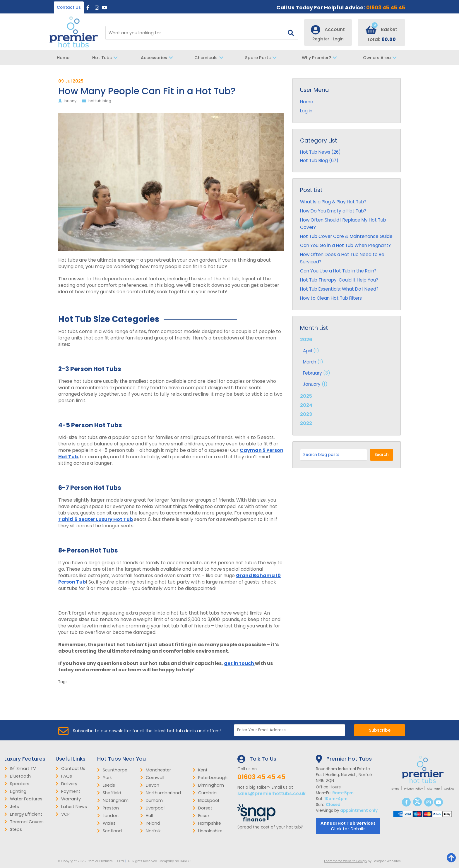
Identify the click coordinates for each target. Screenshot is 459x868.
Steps (13, 829)
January (312, 384)
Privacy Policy (413, 789)
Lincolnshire (208, 831)
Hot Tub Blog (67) (319, 161)
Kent (200, 770)
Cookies (449, 789)
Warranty (68, 799)
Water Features (23, 799)
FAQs (64, 776)
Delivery (66, 784)
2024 (306, 405)
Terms (395, 789)
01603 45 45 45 (386, 8)
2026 (347, 362)
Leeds (106, 785)
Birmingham (208, 785)
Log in (306, 111)
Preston (108, 808)
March (310, 362)
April (308, 351)
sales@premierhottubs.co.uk (272, 794)
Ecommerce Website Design (345, 861)
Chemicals (210, 58)
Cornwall (152, 778)
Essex (201, 816)
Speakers (17, 784)
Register (323, 39)
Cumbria (205, 793)
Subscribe (380, 730)
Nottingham (113, 800)
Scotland (109, 831)
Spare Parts (262, 58)
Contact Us (69, 7)
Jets (12, 807)
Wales (106, 823)
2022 (306, 423)
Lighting (15, 791)
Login (338, 39)
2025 (306, 396)
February (312, 373)
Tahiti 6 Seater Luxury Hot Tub (96, 519)
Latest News (71, 807)
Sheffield (109, 793)
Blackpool (206, 800)
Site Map (433, 789)
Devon (150, 785)
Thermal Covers (24, 822)
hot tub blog (100, 101)
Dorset (202, 808)
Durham (151, 800)
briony (70, 101)
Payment (68, 791)
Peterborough (210, 778)
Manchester (156, 770)
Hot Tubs (106, 58)
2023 (306, 414)
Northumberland (161, 793)
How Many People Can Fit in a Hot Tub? (147, 91)
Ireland (150, 823)
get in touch (239, 663)
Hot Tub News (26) (320, 152)
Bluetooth (18, 776)
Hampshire (207, 823)
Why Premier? (321, 58)
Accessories (158, 58)
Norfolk (150, 831)
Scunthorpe (112, 770)
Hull (147, 816)
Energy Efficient (23, 814)
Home (63, 58)
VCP (63, 814)
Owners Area (381, 58)
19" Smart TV (20, 768)
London (108, 816)
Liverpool (152, 808)
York (105, 778)
